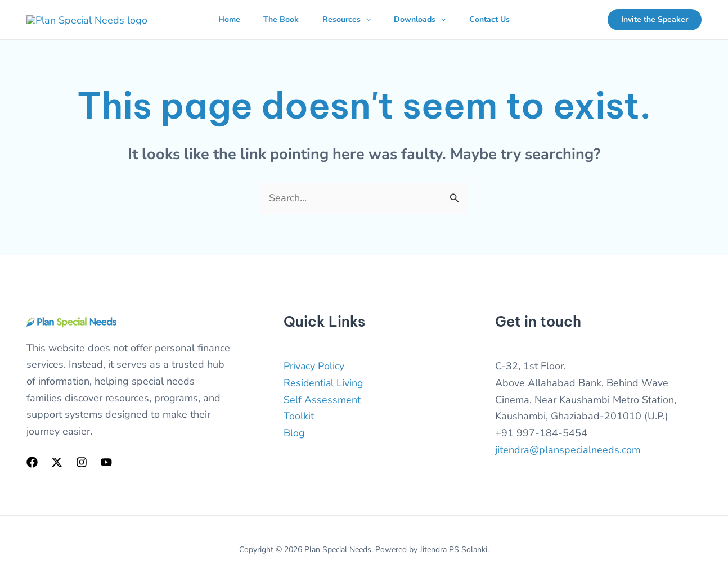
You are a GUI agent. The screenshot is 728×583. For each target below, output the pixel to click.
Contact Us (497, 19)
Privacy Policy (314, 366)
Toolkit (299, 416)
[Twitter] (57, 462)
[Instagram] (82, 462)
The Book (278, 19)
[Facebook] (32, 462)
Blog (294, 433)
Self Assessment (322, 400)
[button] (366, 20)
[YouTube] (106, 462)
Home (222, 19)
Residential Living (324, 383)
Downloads (424, 20)
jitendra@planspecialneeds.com (568, 450)
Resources (347, 20)
